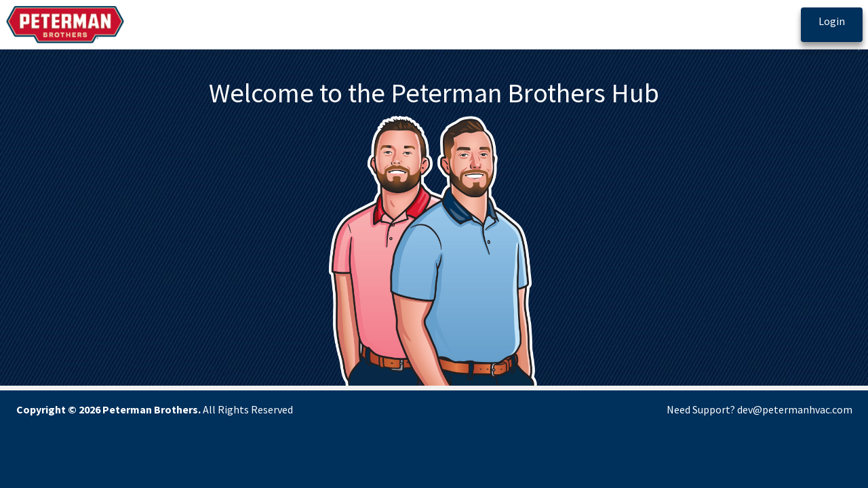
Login (832, 21)
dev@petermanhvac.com (795, 409)
